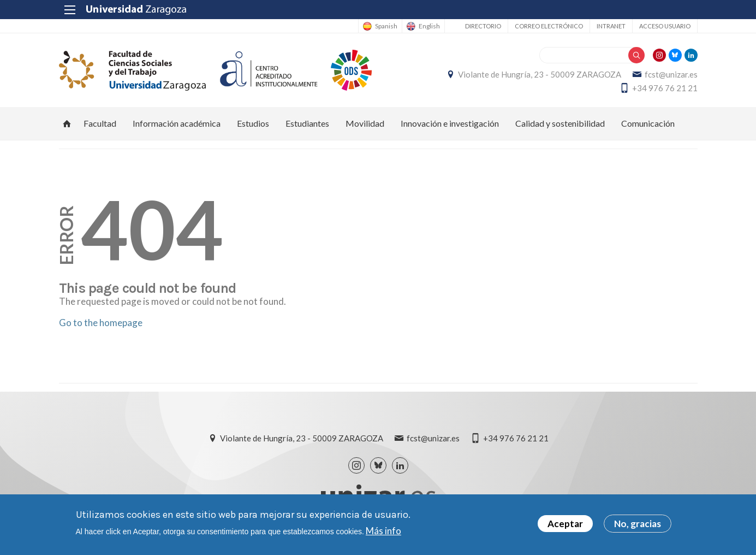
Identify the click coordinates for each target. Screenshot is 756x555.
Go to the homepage (101, 323)
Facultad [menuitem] (100, 123)
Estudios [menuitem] (253, 123)
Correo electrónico (549, 26)
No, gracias (638, 524)
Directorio (483, 26)
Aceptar (565, 524)
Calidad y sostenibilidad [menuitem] (560, 123)
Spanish (386, 26)
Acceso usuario (665, 26)
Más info (383, 531)
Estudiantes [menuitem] (307, 123)
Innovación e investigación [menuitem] (450, 123)
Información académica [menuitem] (177, 123)
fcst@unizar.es (671, 74)
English (429, 26)
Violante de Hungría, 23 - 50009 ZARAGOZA (540, 74)
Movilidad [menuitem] (365, 123)
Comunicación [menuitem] (648, 123)
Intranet (611, 26)
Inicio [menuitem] (67, 123)
